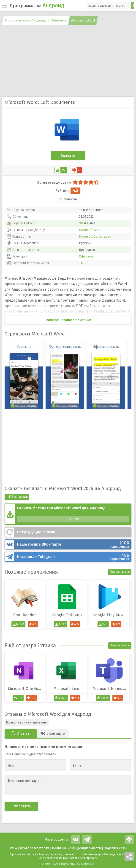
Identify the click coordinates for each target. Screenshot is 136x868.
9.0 (81, 223)
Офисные (86, 256)
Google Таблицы (67, 615)
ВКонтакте (73, 544)
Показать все (120, 572)
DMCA (13, 848)
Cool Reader (25, 615)
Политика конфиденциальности (76, 848)
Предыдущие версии (36, 532)
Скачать (68, 156)
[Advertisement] (68, 61)
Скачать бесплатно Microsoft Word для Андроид (73, 514)
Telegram (73, 557)
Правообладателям (34, 848)
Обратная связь (116, 848)
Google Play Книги (110, 615)
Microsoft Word (90, 230)
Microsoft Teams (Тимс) (111, 689)
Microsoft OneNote (25, 689)
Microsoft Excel (67, 689)
